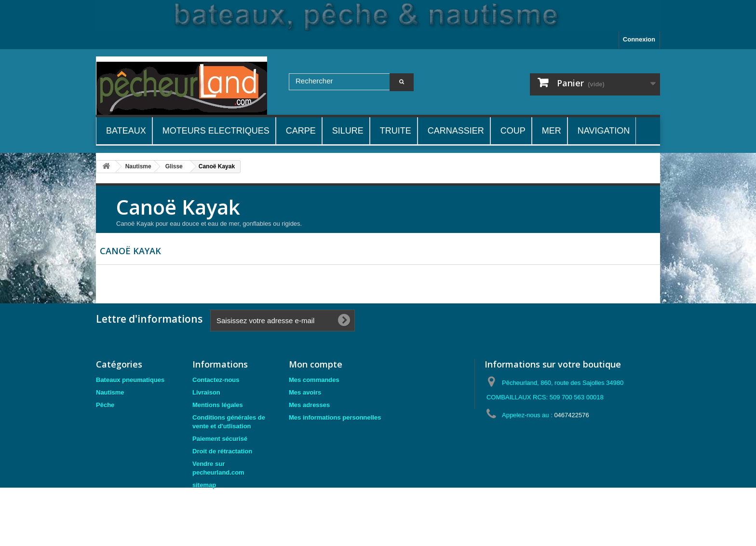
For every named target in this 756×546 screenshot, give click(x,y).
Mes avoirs (305, 392)
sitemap (204, 485)
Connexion (639, 39)
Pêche (105, 405)
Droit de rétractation (222, 451)
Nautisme (110, 392)
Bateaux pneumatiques (130, 380)
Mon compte (316, 364)
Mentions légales (218, 405)
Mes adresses (309, 405)
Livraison (206, 392)
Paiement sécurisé (220, 439)
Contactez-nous (216, 380)
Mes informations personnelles (335, 417)
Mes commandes (314, 380)
